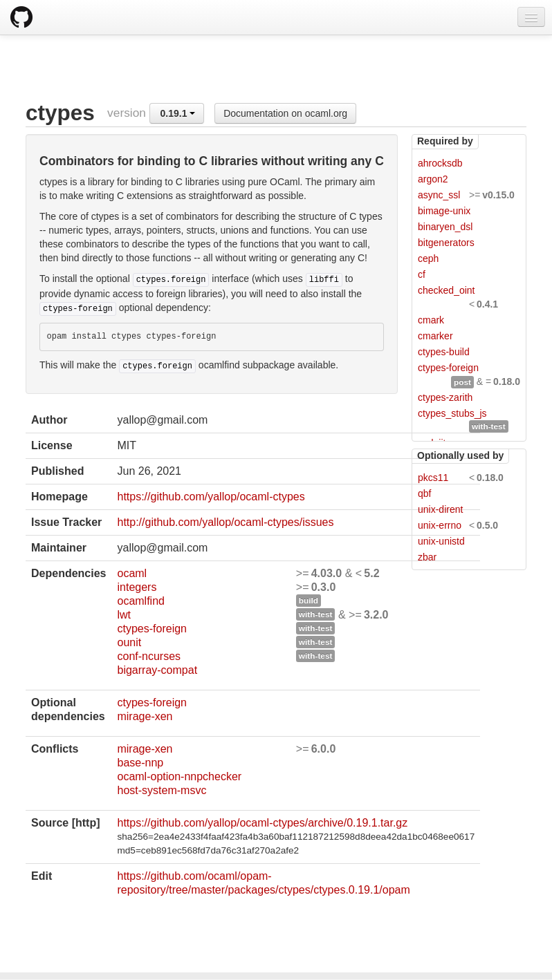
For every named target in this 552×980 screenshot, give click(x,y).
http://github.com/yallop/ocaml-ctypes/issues (225, 522)
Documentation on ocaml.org (285, 113)
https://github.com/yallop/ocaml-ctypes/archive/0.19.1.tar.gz (262, 823)
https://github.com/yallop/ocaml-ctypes (211, 497)
